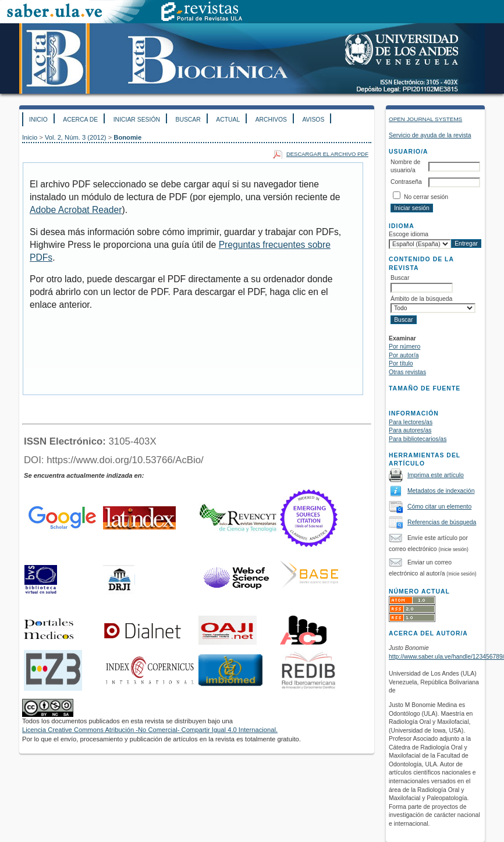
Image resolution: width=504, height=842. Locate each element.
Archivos (271, 120)
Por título (401, 363)
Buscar (188, 120)
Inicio (38, 120)
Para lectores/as (411, 422)
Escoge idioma (409, 234)
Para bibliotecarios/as (418, 439)
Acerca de (80, 120)
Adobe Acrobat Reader (76, 210)
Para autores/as (410, 430)
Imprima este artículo (436, 475)
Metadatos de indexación (441, 491)
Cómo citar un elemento (439, 507)
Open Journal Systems (425, 119)
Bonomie (127, 137)
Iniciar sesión (137, 120)
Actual (228, 120)
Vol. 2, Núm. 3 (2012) (76, 137)
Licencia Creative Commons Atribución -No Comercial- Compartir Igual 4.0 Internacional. (150, 730)
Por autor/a (404, 355)
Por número (404, 347)
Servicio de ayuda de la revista (430, 135)
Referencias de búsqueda (442, 522)
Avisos (313, 120)
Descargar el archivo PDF (327, 154)
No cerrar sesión (426, 197)
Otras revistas (407, 372)
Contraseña (406, 182)
